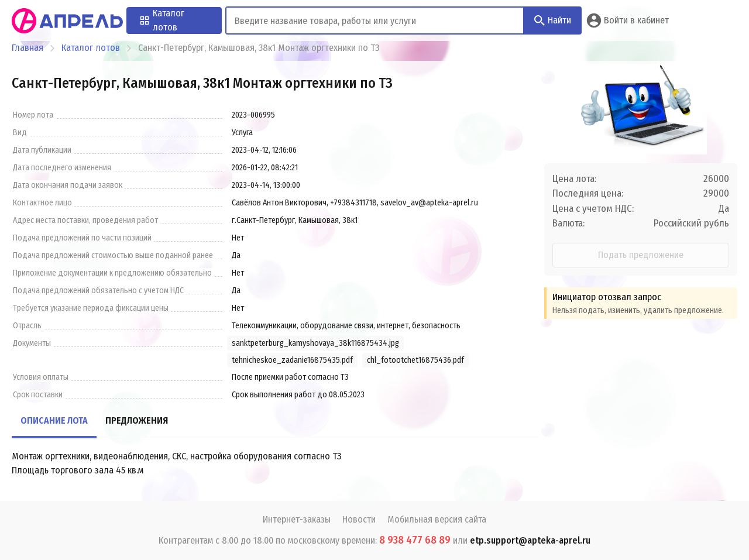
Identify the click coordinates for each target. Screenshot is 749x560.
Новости (359, 519)
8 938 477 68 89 (415, 540)
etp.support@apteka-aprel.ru (530, 540)
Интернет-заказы (297, 519)
